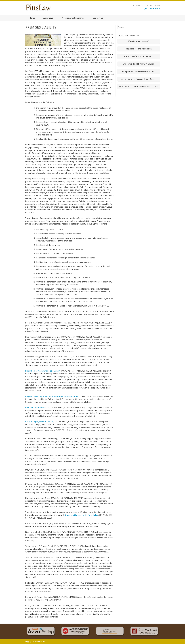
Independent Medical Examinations (138, 71)
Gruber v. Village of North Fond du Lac (81, 515)
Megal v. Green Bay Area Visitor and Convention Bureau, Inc (52, 396)
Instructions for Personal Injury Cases (138, 79)
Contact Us (98, 18)
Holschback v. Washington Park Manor (42, 371)
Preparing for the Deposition (138, 49)
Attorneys (48, 18)
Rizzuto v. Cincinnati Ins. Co (37, 408)
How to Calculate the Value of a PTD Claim (138, 86)
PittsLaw (42, 641)
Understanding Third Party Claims (138, 64)
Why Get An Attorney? (138, 41)
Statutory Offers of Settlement (138, 56)
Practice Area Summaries (73, 18)
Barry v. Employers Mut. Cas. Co (39, 422)
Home (32, 18)
